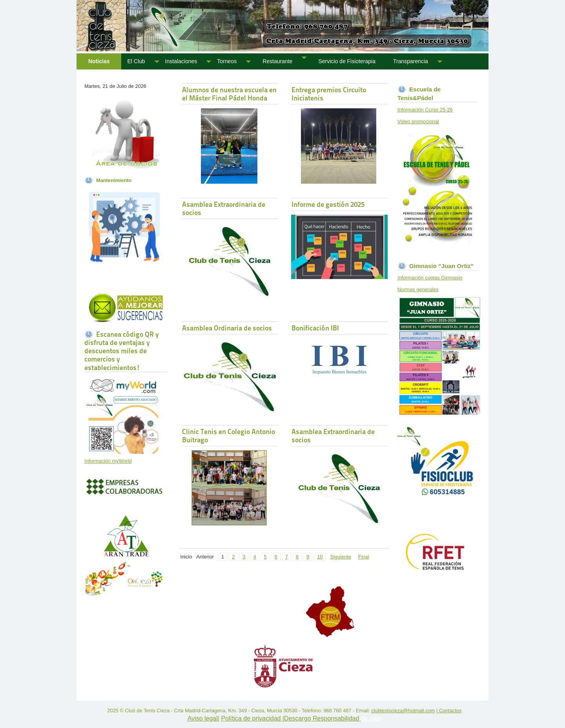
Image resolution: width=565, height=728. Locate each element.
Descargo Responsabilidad (323, 718)
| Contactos (449, 711)
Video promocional (418, 121)
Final (364, 557)
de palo (371, 718)
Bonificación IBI (315, 328)
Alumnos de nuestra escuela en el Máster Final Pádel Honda (229, 94)
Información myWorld (108, 461)
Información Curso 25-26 (425, 110)
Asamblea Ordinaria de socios (227, 328)
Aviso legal (203, 718)
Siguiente (340, 557)
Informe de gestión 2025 (328, 204)
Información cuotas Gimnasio (430, 278)
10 (320, 557)
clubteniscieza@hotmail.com (403, 711)
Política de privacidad (252, 718)
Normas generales (418, 289)
